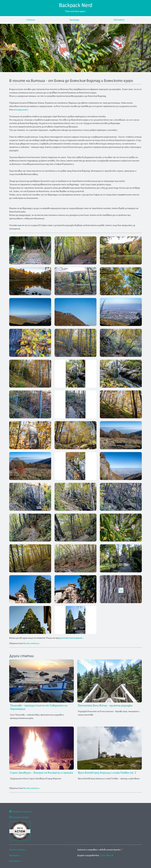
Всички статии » (18, 850)
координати (22, 110)
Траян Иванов (107, 855)
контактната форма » (72, 638)
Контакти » (15, 861)
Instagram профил (19, 817)
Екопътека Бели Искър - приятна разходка (105, 706)
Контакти (119, 20)
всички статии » (32, 643)
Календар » (15, 855)
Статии (31, 20)
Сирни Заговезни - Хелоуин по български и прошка (41, 773)
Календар (74, 20)
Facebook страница (20, 812)
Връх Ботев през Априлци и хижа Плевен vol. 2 (107, 773)
